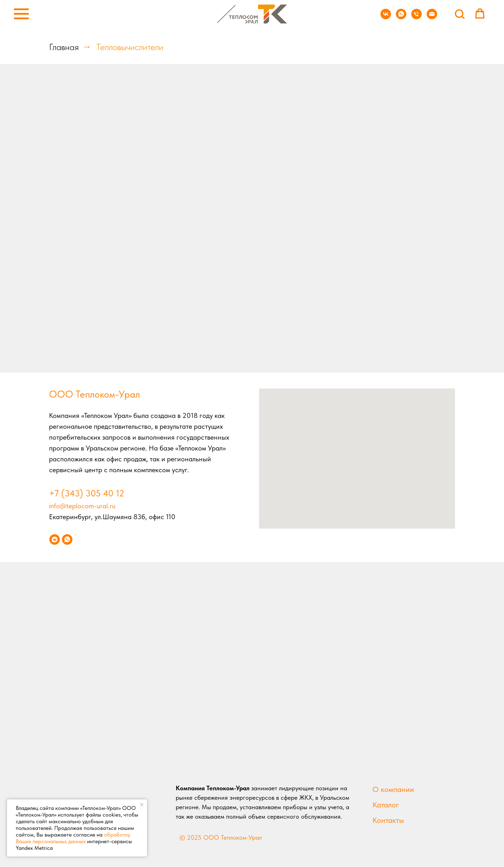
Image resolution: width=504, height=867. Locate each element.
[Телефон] (416, 17)
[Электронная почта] (432, 17)
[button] (460, 14)
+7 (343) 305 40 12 (87, 493)
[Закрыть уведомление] (142, 805)
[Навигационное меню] (21, 14)
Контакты (388, 820)
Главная (64, 47)
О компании (393, 789)
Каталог (386, 805)
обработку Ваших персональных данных (73, 838)
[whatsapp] (401, 17)
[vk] (386, 17)
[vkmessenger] (55, 539)
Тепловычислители (130, 47)
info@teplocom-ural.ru (82, 506)
